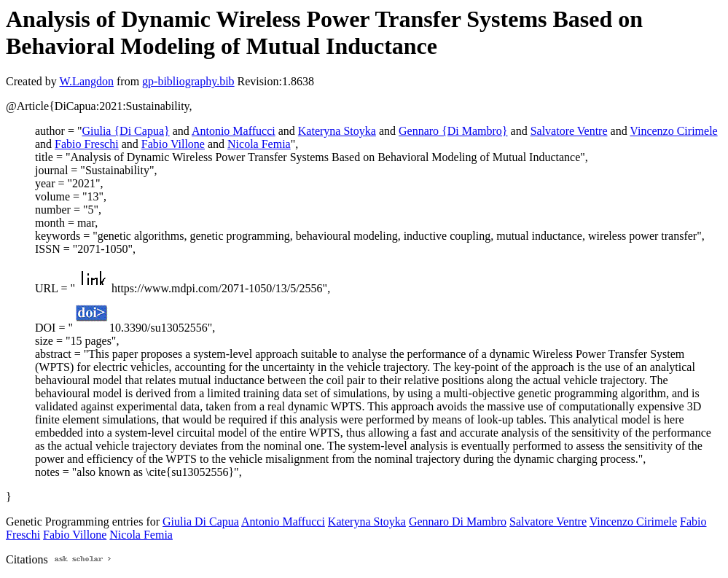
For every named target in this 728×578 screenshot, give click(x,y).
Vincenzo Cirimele (673, 131)
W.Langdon (86, 81)
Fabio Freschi (87, 144)
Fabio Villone (173, 144)
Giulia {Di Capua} (125, 131)
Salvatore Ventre (569, 131)
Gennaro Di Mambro (458, 522)
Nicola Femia (259, 144)
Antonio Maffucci (234, 131)
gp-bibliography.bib (188, 81)
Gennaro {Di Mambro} (453, 131)
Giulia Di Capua (201, 522)
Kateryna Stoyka (337, 131)
